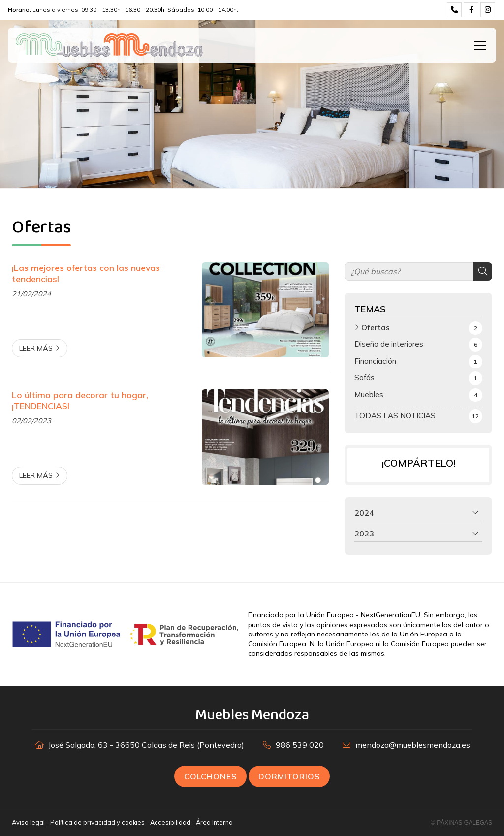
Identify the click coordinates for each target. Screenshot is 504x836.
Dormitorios (289, 776)
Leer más (36, 348)
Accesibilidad (170, 822)
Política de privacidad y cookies (97, 822)
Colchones (210, 776)
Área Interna (214, 822)
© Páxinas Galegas (461, 823)
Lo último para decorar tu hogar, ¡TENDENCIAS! (80, 400)
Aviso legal (28, 822)
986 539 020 (300, 745)
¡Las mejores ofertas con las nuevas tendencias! (86, 273)
